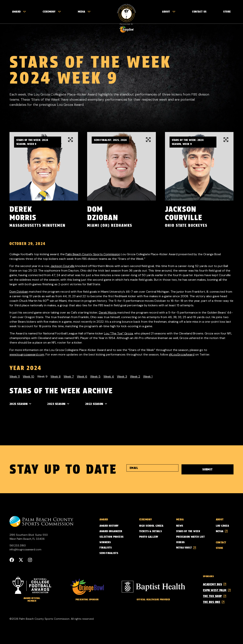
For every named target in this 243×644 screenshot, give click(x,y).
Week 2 (135, 376)
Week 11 (15, 376)
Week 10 (28, 376)
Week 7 (69, 376)
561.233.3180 (18, 545)
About (169, 12)
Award (19, 12)
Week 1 (148, 376)
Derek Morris (108, 312)
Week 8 (56, 376)
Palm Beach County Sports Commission (93, 254)
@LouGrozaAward (182, 354)
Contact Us (199, 12)
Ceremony (52, 12)
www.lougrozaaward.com (27, 354)
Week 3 (122, 376)
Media (84, 12)
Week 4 (109, 376)
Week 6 (82, 376)
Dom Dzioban (19, 291)
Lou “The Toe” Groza (118, 333)
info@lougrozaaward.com (25, 549)
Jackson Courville (63, 266)
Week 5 (95, 376)
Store (227, 12)
